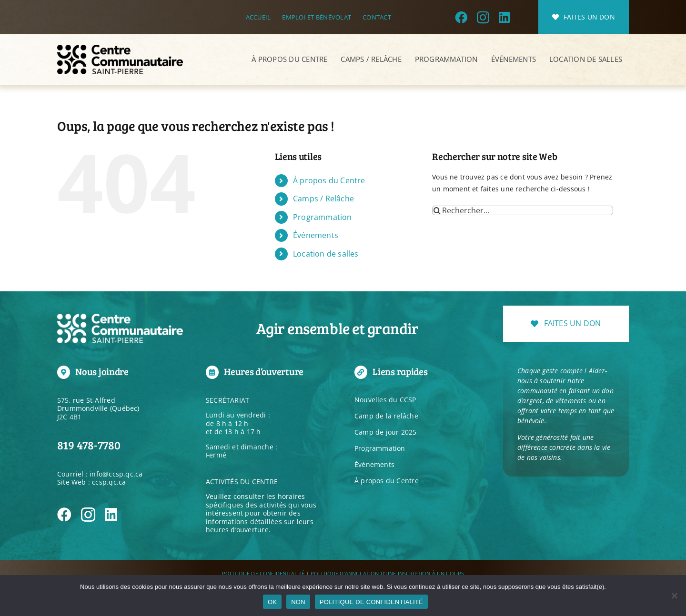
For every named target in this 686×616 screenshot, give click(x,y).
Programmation (323, 217)
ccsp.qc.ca (109, 482)
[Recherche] (437, 210)
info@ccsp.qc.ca (116, 474)
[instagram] (483, 17)
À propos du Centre (329, 180)
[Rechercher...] (523, 210)
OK (272, 602)
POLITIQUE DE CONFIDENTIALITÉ (263, 573)
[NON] (674, 596)
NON (298, 602)
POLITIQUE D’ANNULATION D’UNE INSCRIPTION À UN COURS (387, 573)
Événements (316, 235)
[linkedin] (504, 17)
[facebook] (461, 17)
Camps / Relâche (323, 199)
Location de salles (326, 254)
